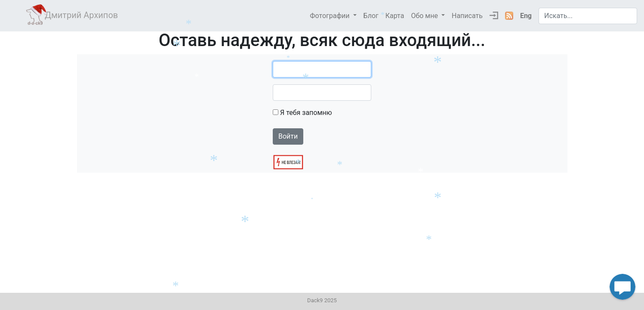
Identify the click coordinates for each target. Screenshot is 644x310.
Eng (526, 16)
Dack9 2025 (322, 300)
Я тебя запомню (306, 113)
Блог (371, 16)
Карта (395, 16)
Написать (467, 16)
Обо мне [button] (425, 16)
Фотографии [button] (330, 16)
